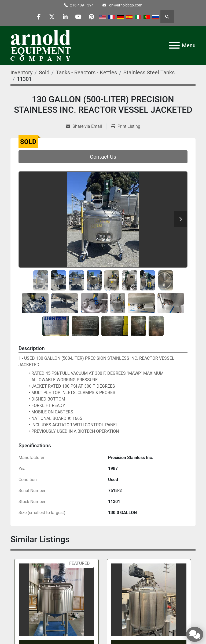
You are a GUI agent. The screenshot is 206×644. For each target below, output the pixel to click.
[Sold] (44, 72)
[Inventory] (21, 72)
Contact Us (103, 157)
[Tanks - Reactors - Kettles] (86, 72)
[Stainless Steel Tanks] (149, 72)
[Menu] (174, 45)
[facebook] (38, 17)
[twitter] (51, 17)
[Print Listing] (126, 126)
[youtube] (79, 17)
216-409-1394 (82, 5)
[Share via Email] (86, 126)
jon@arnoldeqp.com (125, 5)
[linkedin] (65, 17)
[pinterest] (93, 17)
